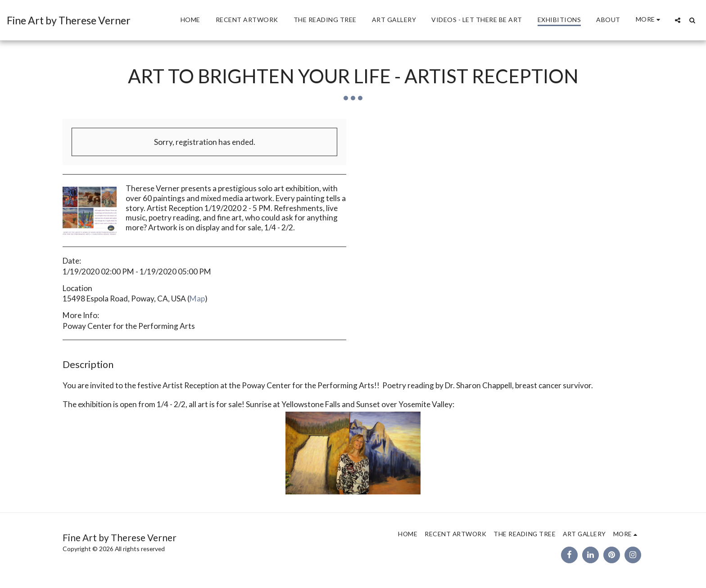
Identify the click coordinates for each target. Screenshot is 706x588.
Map (197, 298)
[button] (678, 20)
